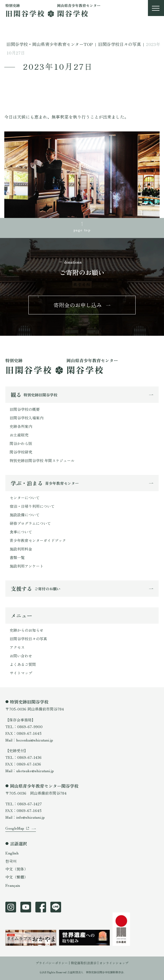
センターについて (25, 498)
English (12, 853)
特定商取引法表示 (84, 963)
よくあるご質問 (23, 664)
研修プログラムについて (30, 523)
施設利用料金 (21, 549)
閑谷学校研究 (21, 452)
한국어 (11, 861)
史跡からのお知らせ (27, 630)
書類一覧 (17, 557)
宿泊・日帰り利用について (32, 506)
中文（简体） (17, 869)
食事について (21, 532)
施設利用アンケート (27, 566)
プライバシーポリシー (52, 963)
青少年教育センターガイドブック (38, 540)
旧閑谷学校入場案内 (27, 418)
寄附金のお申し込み (78, 305)
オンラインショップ (114, 963)
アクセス (17, 647)
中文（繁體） (17, 877)
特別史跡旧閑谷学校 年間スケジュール (42, 460)
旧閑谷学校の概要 (25, 409)
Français (13, 885)
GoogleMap (15, 828)
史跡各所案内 (21, 426)
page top (82, 230)
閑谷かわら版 (21, 443)
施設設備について (25, 515)
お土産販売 (19, 435)
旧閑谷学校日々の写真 (28, 639)
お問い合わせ (21, 656)
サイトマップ (21, 673)
